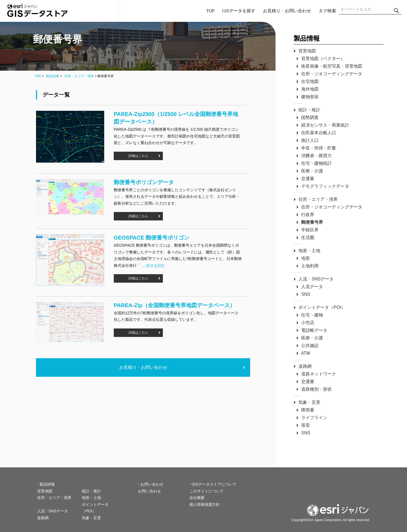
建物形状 (310, 97)
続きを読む (156, 265)
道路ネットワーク (319, 374)
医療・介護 (312, 171)
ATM (306, 353)
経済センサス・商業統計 (325, 125)
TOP (210, 11)
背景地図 (307, 51)
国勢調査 (310, 117)
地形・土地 (309, 251)
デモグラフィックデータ (325, 186)
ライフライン (314, 418)
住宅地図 (310, 81)
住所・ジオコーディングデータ (332, 74)
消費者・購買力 (316, 156)
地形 (306, 258)
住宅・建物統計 (316, 163)
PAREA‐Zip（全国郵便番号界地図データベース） (174, 305)
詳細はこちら (138, 156)
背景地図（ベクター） (323, 59)
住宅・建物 (312, 315)
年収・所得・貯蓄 (319, 148)
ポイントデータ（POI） (322, 307)
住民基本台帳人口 (319, 133)
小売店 (308, 323)
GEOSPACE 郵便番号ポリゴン (152, 238)
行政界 (308, 215)
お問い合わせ (149, 491)
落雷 (306, 425)
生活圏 (308, 237)
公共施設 (310, 346)
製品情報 (53, 76)
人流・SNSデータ (316, 279)
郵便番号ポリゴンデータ (144, 182)
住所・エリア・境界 (79, 76)
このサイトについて (207, 491)
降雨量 (308, 410)
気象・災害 (309, 402)
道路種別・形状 (316, 389)
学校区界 (310, 230)
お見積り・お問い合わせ (287, 11)
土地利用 (310, 266)
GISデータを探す (239, 11)
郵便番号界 (312, 222)
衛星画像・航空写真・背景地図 (332, 66)
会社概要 (197, 498)
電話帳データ (314, 330)
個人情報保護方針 (205, 504)
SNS (306, 294)
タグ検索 (327, 11)
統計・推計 (309, 110)
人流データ (312, 287)
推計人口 (310, 140)
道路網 (305, 366)
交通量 (308, 179)
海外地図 (310, 89)
